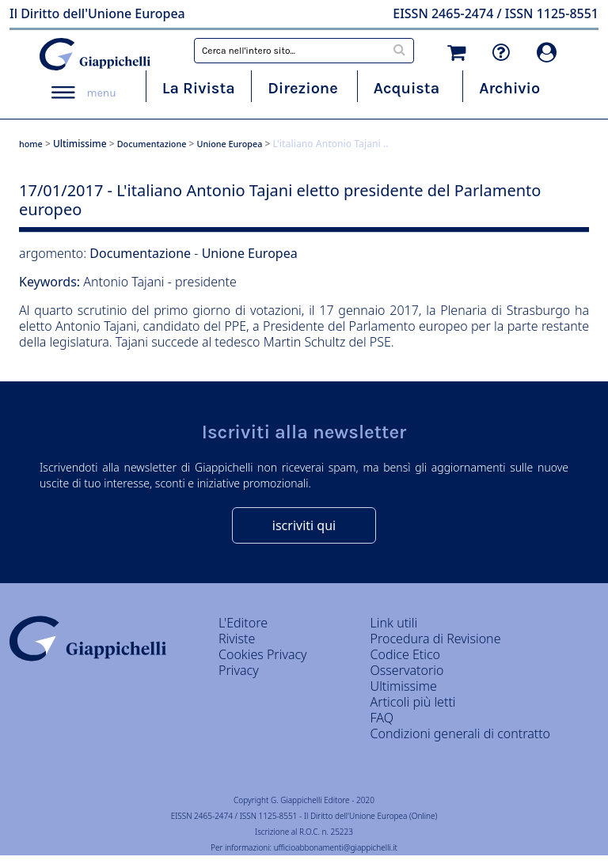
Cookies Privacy (263, 654)
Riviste (237, 639)
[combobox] (304, 51)
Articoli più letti (413, 702)
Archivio (509, 88)
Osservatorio (407, 670)
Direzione (302, 88)
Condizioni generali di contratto (460, 733)
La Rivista (199, 88)
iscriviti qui (304, 525)
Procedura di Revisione (436, 639)
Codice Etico (405, 654)
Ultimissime (80, 144)
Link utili (394, 623)
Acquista (407, 88)
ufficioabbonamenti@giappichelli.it (336, 847)
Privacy (239, 670)
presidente (206, 282)
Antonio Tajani (125, 282)
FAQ (382, 718)
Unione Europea (230, 144)
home (31, 144)
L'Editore (243, 623)
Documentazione (152, 144)
